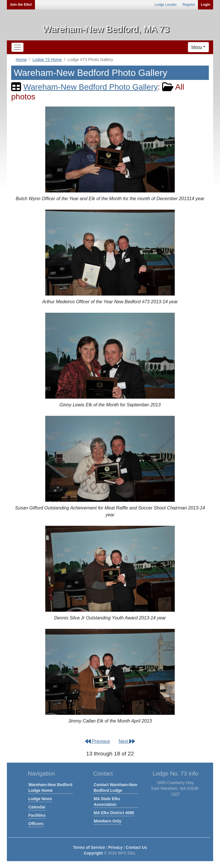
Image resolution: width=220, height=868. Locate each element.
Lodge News (40, 799)
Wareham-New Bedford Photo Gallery (91, 87)
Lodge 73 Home (47, 60)
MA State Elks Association (107, 802)
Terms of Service (89, 847)
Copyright (93, 853)
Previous (98, 741)
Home (21, 60)
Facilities (37, 815)
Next (127, 741)
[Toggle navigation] (17, 47)
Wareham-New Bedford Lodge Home (50, 788)
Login (206, 5)
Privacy (115, 847)
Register (189, 5)
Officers (36, 824)
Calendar (37, 807)
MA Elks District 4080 (114, 813)
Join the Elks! (21, 5)
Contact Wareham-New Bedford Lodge (115, 788)
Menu (197, 47)
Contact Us (136, 847)
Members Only (107, 821)
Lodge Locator (166, 5)
